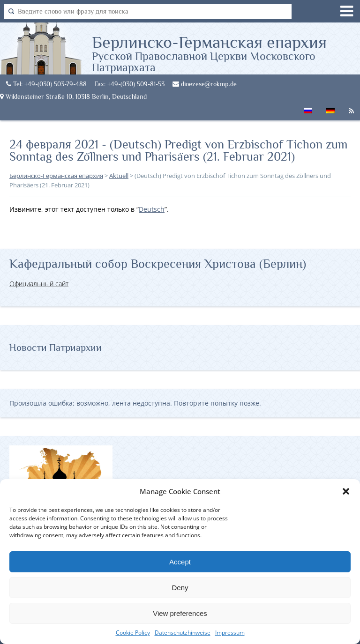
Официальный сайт (39, 284)
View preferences (180, 613)
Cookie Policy (133, 633)
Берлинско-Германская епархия (226, 53)
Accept (180, 562)
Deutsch (152, 209)
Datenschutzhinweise (183, 633)
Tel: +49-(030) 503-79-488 (46, 84)
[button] (346, 491)
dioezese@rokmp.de (205, 84)
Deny (180, 588)
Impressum (230, 633)
